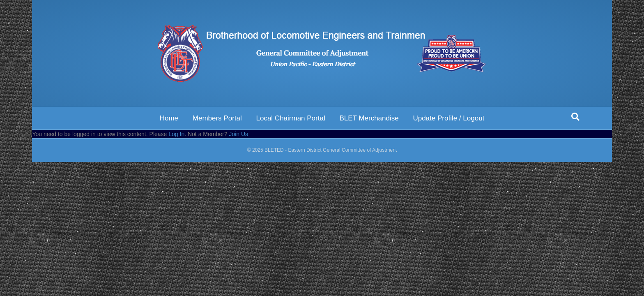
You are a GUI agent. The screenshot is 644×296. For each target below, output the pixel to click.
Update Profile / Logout (448, 118)
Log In (176, 134)
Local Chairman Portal (290, 118)
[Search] (575, 117)
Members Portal (217, 118)
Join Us (238, 134)
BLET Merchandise (369, 118)
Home (169, 118)
